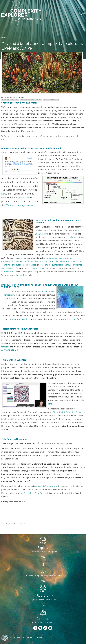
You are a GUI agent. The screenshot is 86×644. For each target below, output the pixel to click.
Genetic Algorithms (27, 100)
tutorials (5, 347)
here (4, 194)
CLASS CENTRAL (9, 350)
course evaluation (21, 319)
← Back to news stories (14, 524)
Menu (82, 14)
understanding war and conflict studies (20, 261)
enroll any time (69, 319)
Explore (43, 548)
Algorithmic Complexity (10, 100)
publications (78, 237)
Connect (43, 619)
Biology (39, 100)
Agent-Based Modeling (51, 100)
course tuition (8, 272)
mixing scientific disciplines (52, 261)
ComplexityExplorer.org (46, 486)
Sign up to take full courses (43, 599)
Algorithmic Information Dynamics (69, 412)
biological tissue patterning (58, 258)
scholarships (20, 275)
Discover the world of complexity (43, 552)
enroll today (39, 268)
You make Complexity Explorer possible (43, 576)
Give (43, 572)
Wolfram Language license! (20, 206)
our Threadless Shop (30, 493)
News (4, 37)
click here (24, 198)
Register (43, 596)
